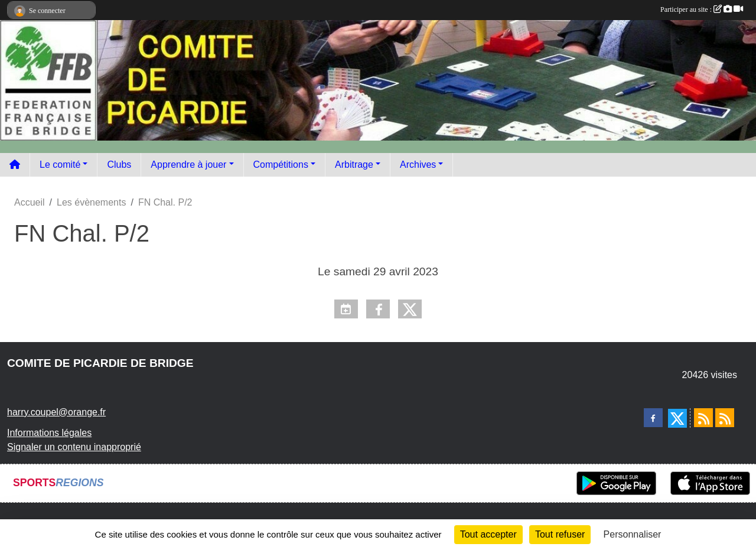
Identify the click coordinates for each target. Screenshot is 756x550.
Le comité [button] (60, 165)
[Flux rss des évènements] (725, 418)
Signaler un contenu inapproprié (74, 447)
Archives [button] (418, 165)
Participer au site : (702, 9)
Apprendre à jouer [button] (188, 165)
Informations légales (49, 433)
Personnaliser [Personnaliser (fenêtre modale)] (633, 534)
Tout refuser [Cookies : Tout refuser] (560, 534)
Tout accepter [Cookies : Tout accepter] (488, 534)
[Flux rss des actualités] (703, 418)
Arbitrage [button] (354, 165)
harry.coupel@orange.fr (56, 412)
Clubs (119, 165)
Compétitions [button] (281, 165)
